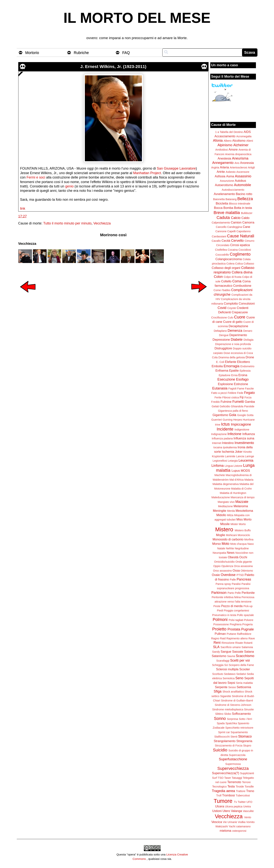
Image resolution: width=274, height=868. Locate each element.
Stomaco (245, 736)
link (23, 209)
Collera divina (242, 272)
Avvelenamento (224, 194)
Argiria (215, 167)
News (231, 553)
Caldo (245, 218)
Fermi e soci (36, 177)
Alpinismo (225, 145)
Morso (216, 544)
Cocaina (233, 250)
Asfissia (220, 176)
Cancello (221, 227)
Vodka (242, 822)
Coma (237, 281)
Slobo (228, 714)
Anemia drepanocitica (238, 154)
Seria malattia (244, 683)
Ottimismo (247, 571)
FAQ (126, 53)
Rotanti (248, 643)
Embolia (217, 366)
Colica (239, 264)
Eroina (243, 375)
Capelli (232, 231)
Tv (235, 802)
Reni (217, 643)
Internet (217, 443)
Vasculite (248, 811)
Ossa (236, 570)
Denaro (248, 331)
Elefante (231, 362)
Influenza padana (222, 438)
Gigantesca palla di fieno (233, 411)
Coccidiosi (245, 250)
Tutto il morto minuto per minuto (67, 223)
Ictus (225, 424)
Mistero (224, 529)
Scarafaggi (223, 661)
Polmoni (220, 620)
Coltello (226, 281)
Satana (249, 652)
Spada (221, 723)
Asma (230, 176)
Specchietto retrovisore (239, 728)
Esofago (242, 379)
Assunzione (227, 181)
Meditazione (225, 506)
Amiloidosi (222, 150)
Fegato (249, 393)
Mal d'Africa (237, 480)
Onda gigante (244, 562)
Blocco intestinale (240, 204)
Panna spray (223, 584)
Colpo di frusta (233, 277)
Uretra (247, 806)
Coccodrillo (222, 255)
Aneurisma (240, 158)
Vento (248, 817)
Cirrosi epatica (240, 245)
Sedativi (241, 674)
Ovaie (216, 575)
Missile (225, 524)
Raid (223, 638)
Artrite (221, 172)
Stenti (234, 737)
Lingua (229, 466)
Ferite (218, 397)
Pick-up (248, 606)
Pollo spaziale (245, 615)
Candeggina (235, 227)
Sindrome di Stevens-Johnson (233, 705)
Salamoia (247, 647)
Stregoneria (244, 741)
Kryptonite (218, 456)
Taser (227, 778)
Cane (247, 227)
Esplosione (225, 384)
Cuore (240, 317)
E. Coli (220, 362)
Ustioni (217, 811)
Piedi (220, 611)
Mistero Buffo (243, 530)
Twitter (242, 802)
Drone (250, 357)
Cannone (221, 231)
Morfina (249, 539)
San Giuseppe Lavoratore (176, 168)
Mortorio (32, 53)
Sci (226, 665)
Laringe (249, 456)
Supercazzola (237, 755)
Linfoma (217, 466)
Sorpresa (233, 719)
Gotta (250, 415)
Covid (222, 308)
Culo (230, 318)
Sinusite (249, 709)
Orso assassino (222, 571)
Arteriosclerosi (239, 167)
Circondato (223, 245)
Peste (217, 606)
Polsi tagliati (236, 620)
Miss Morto (244, 519)
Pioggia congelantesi (236, 611)
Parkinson (219, 593)
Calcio (236, 218)
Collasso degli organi (226, 268)
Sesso (232, 687)
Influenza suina (244, 438)
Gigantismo (220, 415)
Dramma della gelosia (232, 357)
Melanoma (241, 506)
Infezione (234, 434)
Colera (230, 264)
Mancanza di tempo (243, 497)
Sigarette (226, 696)
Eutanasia (220, 388)
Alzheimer (241, 145)
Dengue (224, 335)
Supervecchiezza (233, 768)
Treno (250, 791)
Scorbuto (218, 674)
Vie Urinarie (230, 822)
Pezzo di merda (232, 606)
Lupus (236, 471)
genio (69, 186)
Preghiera (236, 624)
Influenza (249, 434)
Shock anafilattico (233, 692)
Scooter (245, 669)
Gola (233, 415)
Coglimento (240, 254)
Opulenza (227, 566)
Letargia (233, 461)
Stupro (247, 746)
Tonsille (249, 787)
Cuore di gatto (233, 322)
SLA (216, 647)
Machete (220, 475)
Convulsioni (247, 303)
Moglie (221, 535)
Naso (251, 544)
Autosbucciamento (233, 190)
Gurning (228, 420)
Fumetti (238, 402)
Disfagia (249, 340)
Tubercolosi (243, 795)
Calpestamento (221, 223)
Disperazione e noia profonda (233, 344)
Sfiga (218, 691)
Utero (226, 811)
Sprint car (224, 732)
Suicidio (220, 750)
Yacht (232, 826)
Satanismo (219, 656)
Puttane (231, 634)
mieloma (225, 831)
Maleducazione (221, 497)
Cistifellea (221, 250)
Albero (228, 141)
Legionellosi (220, 461)
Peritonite (248, 593)
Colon (218, 277)
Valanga (237, 811)
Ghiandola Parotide (243, 406)
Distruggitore (223, 348)
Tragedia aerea (223, 791)
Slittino (219, 714)
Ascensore (243, 172)
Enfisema (222, 370)
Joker (239, 452)
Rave (252, 638)
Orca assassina (243, 566)
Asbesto (231, 172)
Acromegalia (244, 136)
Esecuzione (226, 379)
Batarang (231, 199)
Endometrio (247, 366)
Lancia (240, 456)
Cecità (226, 241)
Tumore (223, 801)
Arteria (225, 167)
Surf (214, 778)
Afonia (218, 141)
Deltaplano (220, 331)
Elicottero (243, 362)
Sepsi (231, 683)
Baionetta (219, 199)
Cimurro (250, 241)
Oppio (217, 566)
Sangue (226, 652)
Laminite (230, 456)
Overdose (228, 575)
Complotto (231, 303)
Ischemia (228, 452)
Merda (231, 511)
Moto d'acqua (238, 544)
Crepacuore (240, 312)
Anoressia (247, 163)
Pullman (220, 634)
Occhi (243, 557)
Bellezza (245, 199)
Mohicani (231, 535)
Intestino (228, 443)
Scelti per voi (240, 660)
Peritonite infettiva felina (226, 597)
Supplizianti (247, 773)
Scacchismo (245, 656)
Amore (233, 149)
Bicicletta (222, 203)
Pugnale (248, 629)
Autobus (240, 181)
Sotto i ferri (245, 719)
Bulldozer (247, 213)
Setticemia (244, 687)
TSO (221, 778)
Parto (231, 593)
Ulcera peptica (234, 806)
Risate (239, 643)
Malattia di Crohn (242, 489)
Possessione (221, 624)
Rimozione (228, 643)
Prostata (234, 629)
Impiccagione (241, 424)
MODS (245, 471)
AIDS (247, 132)
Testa (231, 786)
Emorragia (231, 366)
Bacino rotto (244, 194)
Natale (221, 548)
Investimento (244, 443)
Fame (241, 389)
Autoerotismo (224, 185)
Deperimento (238, 335)
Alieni (250, 141)
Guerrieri (217, 420)
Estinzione (241, 384)
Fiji (242, 397)
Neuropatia (219, 553)
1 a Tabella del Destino (229, 132)
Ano (237, 163)
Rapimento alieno (237, 638)
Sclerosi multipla (227, 669)
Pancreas (244, 579)
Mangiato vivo (226, 502)
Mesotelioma (244, 511)
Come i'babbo (222, 290)
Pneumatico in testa (224, 615)
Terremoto (234, 782)
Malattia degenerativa (226, 484)
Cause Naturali (241, 236)
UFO (249, 802)
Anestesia (224, 158)
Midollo (221, 515)
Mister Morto (238, 524)
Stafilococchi (222, 737)
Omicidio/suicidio (224, 562)
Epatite (234, 370)
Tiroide (240, 787)
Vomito (250, 822)
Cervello (237, 241)
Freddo (216, 402)
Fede (240, 393)
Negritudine (242, 548)
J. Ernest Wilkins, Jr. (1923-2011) (113, 67)
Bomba (228, 208)
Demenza (235, 331)
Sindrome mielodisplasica (228, 709)
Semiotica (229, 678)
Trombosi (229, 795)
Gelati (215, 406)
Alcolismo (239, 141)
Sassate (238, 652)
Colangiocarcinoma (229, 259)
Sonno (220, 718)
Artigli (251, 167)
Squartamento (239, 732)
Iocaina (218, 447)
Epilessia (245, 371)
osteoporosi (239, 831)
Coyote (232, 308)
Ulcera (220, 806)
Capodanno (244, 231)
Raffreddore (244, 634)
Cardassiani (219, 236)
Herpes (238, 420)
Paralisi (236, 584)
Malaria (249, 480)
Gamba (250, 402)
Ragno (215, 638)
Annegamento (223, 163)
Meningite (220, 511)
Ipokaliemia (230, 447)
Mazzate (242, 502)
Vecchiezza (102, 223)
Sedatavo (230, 674)
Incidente (225, 429)
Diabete (237, 340)
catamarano (243, 826)
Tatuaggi (237, 778)
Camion (236, 222)
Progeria (247, 624)
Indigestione (242, 430)
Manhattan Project (147, 173)
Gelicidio (225, 406)
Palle (233, 580)
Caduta (223, 218)
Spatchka (231, 723)
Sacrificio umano (231, 647)
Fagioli (232, 389)
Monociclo (244, 535)
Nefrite (230, 548)
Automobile (242, 185)
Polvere (249, 620)
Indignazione (219, 434)
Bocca (218, 208)
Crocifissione (219, 318)
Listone (238, 466)
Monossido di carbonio (228, 539)
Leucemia (246, 460)
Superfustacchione (233, 759)
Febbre (232, 393)
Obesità (233, 557)
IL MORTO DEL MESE (137, 18)
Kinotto (248, 452)
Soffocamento (241, 714)
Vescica (217, 822)
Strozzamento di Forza (229, 746)
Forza (248, 397)
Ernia (234, 375)
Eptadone (225, 375)
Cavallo (216, 241)
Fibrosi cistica (231, 397)
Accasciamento (225, 136)
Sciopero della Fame (241, 665)
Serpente (221, 687)
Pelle (238, 593)
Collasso (249, 264)
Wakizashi (222, 826)
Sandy (216, 652)
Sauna (231, 656)
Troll (219, 795)
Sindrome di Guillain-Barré (237, 701)
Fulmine (226, 402)
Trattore (241, 791)
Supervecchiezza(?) (226, 773)
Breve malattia (227, 213)
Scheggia (218, 665)
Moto (225, 544)
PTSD (240, 575)
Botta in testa (243, 208)
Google (241, 415)
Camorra (248, 222)
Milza (230, 515)
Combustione (242, 286)
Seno (239, 678)
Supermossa (233, 764)
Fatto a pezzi (219, 393)
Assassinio (243, 176)
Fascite (249, 389)
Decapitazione (239, 326)
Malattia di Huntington (233, 493)
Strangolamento (225, 741)
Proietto (219, 629)
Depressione (221, 340)
